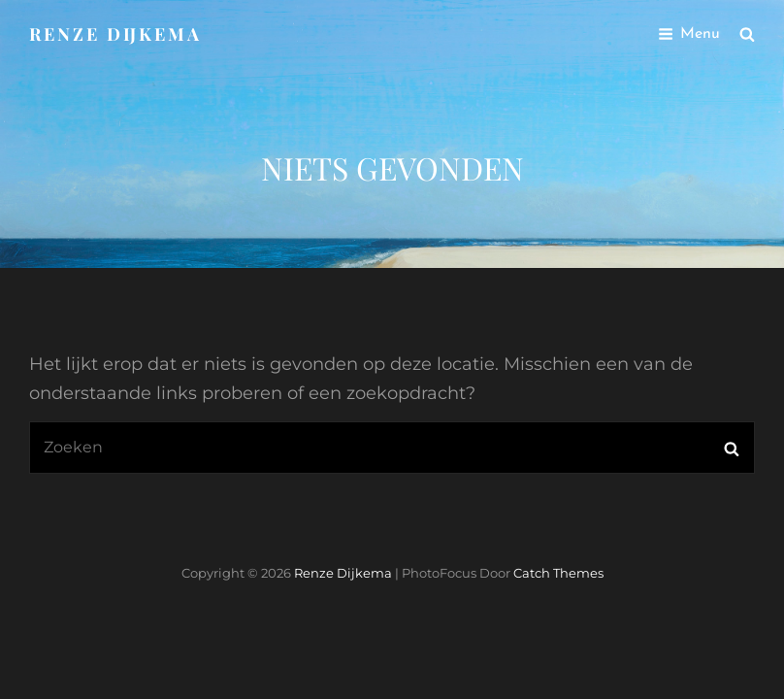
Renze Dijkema (115, 34)
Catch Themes (558, 573)
